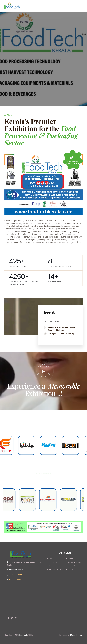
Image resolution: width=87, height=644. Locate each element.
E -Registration (74, 566)
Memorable (63, 386)
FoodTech (23, 635)
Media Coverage (74, 562)
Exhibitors (53, 562)
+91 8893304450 (16, 575)
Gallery (71, 559)
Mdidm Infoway (76, 635)
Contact (71, 569)
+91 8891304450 (15, 579)
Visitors (52, 566)
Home (51, 559)
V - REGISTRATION (56, 569)
